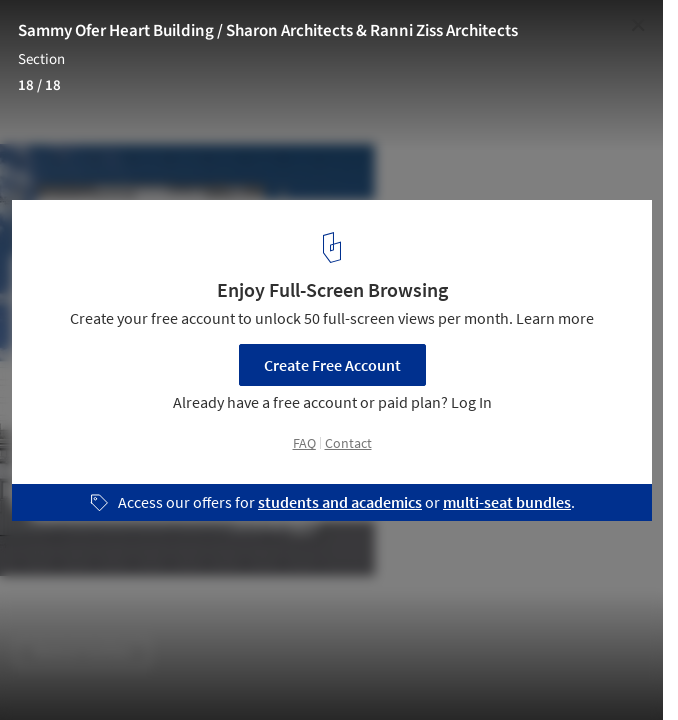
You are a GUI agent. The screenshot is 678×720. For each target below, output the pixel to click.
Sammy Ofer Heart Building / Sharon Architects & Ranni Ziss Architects (268, 31)
